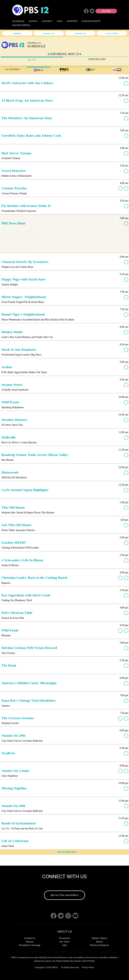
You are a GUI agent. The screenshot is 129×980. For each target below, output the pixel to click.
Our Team (64, 942)
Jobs (64, 945)
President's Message (30, 945)
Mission (30, 942)
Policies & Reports (99, 945)
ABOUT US (64, 932)
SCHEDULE (18, 21)
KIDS (60, 21)
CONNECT (47, 21)
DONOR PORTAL (21, 25)
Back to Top (119, 970)
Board (99, 942)
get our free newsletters (64, 895)
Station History (99, 938)
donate (106, 11)
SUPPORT (72, 21)
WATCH (33, 21)
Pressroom (64, 938)
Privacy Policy (88, 967)
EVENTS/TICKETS (91, 21)
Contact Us (30, 938)
